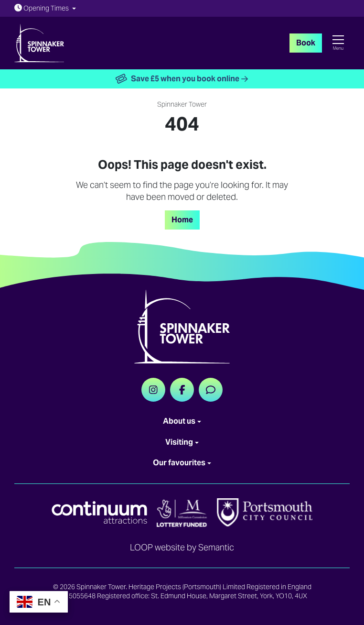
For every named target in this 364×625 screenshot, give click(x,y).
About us (179, 421)
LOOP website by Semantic (182, 547)
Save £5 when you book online (182, 79)
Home (182, 220)
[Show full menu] (338, 43)
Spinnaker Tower (182, 104)
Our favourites (179, 463)
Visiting (179, 442)
